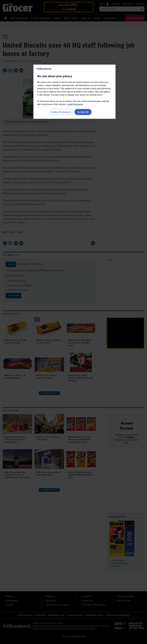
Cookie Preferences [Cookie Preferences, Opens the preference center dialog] (61, 112)
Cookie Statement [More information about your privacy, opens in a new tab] (75, 104)
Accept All (83, 112)
